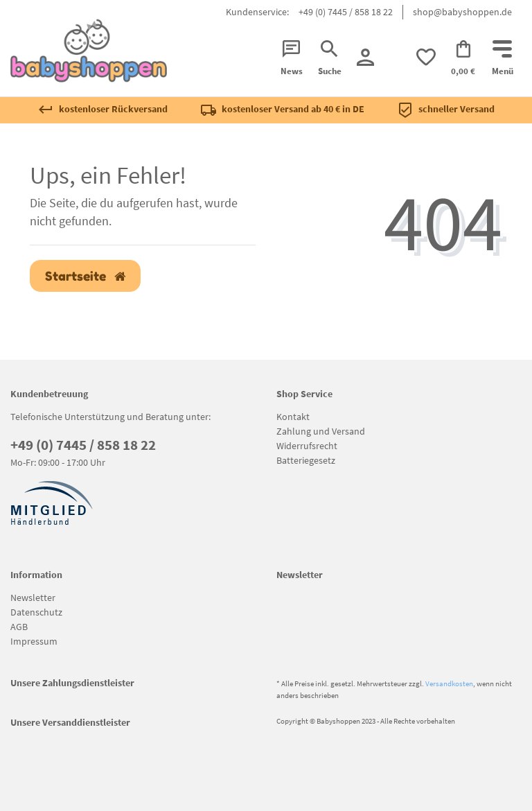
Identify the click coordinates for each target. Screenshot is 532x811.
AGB (19, 627)
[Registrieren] (365, 57)
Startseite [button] (85, 276)
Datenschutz (36, 612)
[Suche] (330, 59)
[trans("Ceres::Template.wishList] (426, 57)
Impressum (34, 641)
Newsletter (33, 598)
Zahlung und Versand (321, 431)
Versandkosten (449, 683)
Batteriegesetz (306, 460)
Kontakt (293, 417)
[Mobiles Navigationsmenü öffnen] (503, 59)
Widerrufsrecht (307, 446)
